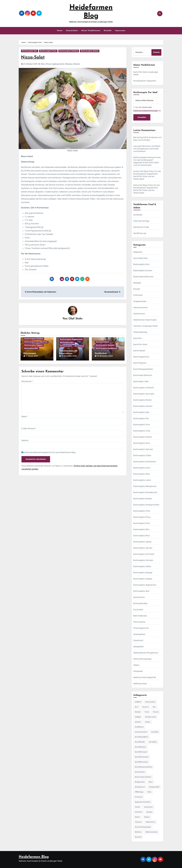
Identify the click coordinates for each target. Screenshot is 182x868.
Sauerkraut (138, 640)
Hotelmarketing (140, 332)
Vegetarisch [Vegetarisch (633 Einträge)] (150, 822)
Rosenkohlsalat (112, 292)
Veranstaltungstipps (142, 659)
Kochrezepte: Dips (141, 412)
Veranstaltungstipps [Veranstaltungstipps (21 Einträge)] (143, 827)
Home (60, 31)
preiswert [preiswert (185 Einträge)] (139, 797)
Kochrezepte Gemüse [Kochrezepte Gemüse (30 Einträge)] (143, 777)
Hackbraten (101, 353)
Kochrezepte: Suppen (34, 345)
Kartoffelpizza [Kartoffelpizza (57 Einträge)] (140, 747)
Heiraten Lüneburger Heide (145, 326)
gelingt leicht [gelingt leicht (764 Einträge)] (151, 717)
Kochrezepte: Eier (30, 51)
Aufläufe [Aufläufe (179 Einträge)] (138, 702)
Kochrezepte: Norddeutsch (36, 342)
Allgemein (138, 252)
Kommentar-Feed (141, 227)
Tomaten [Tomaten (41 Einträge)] (138, 822)
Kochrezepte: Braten (143, 400)
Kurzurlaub (138, 610)
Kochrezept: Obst (141, 381)
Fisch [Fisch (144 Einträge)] (147, 712)
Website (25, 440)
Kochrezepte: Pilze (142, 511)
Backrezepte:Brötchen (143, 277)
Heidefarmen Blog (34, 857)
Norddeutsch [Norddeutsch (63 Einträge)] (140, 787)
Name (25, 416)
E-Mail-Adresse (29, 428)
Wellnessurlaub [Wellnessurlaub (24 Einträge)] (151, 832)
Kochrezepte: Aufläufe (144, 388)
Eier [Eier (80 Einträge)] (154, 707)
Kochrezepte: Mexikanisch (145, 486)
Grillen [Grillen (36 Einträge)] (148, 722)
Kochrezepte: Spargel (143, 573)
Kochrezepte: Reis (141, 529)
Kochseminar (139, 597)
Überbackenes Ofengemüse (146, 653)
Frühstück (138, 295)
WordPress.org (140, 233)
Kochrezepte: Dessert (143, 406)
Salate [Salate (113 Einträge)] (137, 807)
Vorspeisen (79, 346)
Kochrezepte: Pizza (142, 517)
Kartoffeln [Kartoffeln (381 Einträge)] (153, 742)
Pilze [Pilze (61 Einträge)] (149, 792)
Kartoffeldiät (139, 351)
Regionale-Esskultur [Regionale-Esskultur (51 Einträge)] (143, 802)
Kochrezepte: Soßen (142, 566)
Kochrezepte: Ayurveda (144, 394)
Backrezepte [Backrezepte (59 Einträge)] (150, 702)
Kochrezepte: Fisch (48, 51)
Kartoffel (137, 338)
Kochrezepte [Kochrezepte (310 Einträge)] (140, 772)
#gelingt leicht (58, 64)
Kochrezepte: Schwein (143, 560)
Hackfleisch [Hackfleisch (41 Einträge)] (139, 727)
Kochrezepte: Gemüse (69, 51)
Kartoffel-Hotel (140, 344)
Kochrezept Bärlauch (143, 375)
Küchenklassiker (31, 349)
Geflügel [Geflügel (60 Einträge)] (138, 717)
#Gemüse (69, 64)
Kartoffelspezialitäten (143, 369)
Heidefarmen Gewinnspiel (145, 320)
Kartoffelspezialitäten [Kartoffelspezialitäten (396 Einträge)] (144, 767)
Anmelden (138, 215)
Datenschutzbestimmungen (146, 111)
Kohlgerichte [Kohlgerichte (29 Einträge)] (140, 782)
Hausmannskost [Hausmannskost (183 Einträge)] (141, 732)
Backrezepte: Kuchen (143, 271)
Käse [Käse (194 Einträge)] (151, 782)
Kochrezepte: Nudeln (143, 499)
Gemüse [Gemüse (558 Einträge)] (138, 722)
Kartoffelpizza (140, 363)
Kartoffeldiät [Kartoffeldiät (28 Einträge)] (140, 742)
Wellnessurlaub (140, 684)
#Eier (43, 64)
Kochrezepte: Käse (142, 474)
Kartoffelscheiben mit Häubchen (40, 292)
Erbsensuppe (30, 353)
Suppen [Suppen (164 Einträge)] (147, 817)
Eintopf (137, 289)
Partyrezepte (66, 346)
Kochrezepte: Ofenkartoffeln (146, 505)
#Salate (76, 64)
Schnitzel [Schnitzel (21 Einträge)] (139, 812)
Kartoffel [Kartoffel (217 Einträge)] (155, 732)
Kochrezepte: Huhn (142, 468)
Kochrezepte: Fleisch (143, 437)
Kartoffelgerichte (141, 357)
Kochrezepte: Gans (142, 443)
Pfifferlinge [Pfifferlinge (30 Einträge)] (139, 792)
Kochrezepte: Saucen (143, 548)
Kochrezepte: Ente (142, 425)
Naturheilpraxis (140, 616)
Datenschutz (72, 31)
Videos (136, 665)
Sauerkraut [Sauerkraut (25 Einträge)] (148, 807)
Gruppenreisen (140, 301)
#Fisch (49, 64)
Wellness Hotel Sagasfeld (145, 677)
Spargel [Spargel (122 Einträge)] (149, 812)
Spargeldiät (139, 647)
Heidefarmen (139, 314)
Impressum (120, 31)
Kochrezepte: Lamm (142, 480)
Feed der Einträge (141, 221)
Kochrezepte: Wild (141, 591)
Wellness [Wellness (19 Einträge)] (138, 832)
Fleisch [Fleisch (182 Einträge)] (156, 712)
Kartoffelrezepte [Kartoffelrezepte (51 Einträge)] (141, 762)
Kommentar (27, 381)
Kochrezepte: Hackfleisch (107, 349)
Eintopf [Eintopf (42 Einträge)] (138, 712)
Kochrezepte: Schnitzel (144, 554)
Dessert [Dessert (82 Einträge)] (146, 707)
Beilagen (137, 283)
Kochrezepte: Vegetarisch (71, 339)
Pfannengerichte (141, 628)
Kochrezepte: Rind (141, 536)
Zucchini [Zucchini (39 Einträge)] (138, 837)
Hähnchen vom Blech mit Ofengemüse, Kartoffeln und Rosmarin (147, 149)
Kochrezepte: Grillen (142, 455)
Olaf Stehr (76, 319)
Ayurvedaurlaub (141, 258)
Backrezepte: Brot (141, 264)
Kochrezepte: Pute (142, 523)
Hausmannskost (102, 342)
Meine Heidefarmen (91, 31)
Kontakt (108, 31)
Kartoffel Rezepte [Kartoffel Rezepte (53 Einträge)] (142, 757)
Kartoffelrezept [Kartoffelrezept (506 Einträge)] (141, 752)
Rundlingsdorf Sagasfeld (145, 81)
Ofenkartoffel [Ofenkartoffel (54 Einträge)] (154, 787)
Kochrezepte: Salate (90, 51)
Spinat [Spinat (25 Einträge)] (137, 817)
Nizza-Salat (33, 57)
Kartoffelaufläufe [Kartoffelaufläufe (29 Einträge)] (141, 737)
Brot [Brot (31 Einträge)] (137, 707)
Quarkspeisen (139, 634)
